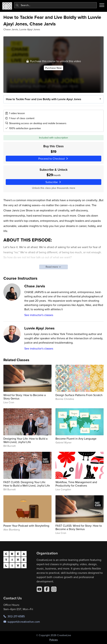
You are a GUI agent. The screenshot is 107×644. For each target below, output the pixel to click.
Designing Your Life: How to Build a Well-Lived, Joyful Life (25, 440)
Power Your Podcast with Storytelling (26, 526)
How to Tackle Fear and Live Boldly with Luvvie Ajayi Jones (44, 99)
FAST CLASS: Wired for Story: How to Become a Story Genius (79, 527)
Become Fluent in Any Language (76, 439)
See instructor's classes (39, 315)
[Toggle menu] (102, 5)
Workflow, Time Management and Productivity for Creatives (76, 484)
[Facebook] (47, 589)
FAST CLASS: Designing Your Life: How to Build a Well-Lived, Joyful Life (27, 484)
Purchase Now (54, 68)
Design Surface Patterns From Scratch (79, 395)
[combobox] (56, 5)
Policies (54, 640)
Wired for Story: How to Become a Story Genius (25, 397)
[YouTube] (39, 589)
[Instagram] (54, 589)
